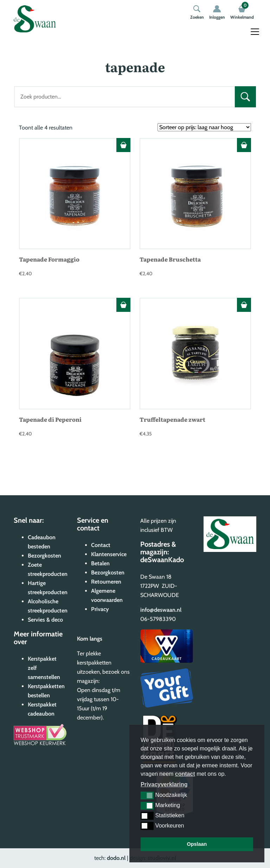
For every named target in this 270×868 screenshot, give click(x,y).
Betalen (100, 563)
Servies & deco (45, 620)
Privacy (100, 609)
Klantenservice (109, 554)
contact (185, 774)
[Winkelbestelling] (204, 127)
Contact (101, 545)
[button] (147, 795)
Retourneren (106, 582)
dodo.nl (116, 858)
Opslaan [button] (197, 844)
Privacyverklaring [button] (164, 784)
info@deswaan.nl (161, 610)
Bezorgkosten (44, 556)
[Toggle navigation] (255, 32)
